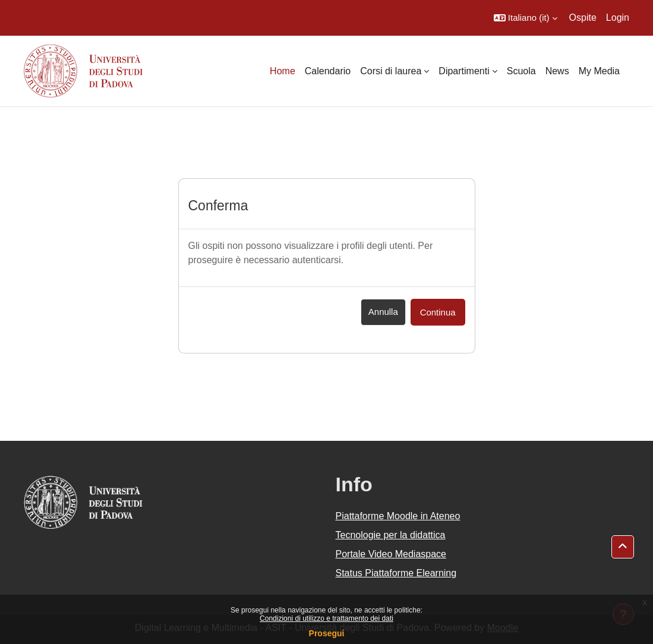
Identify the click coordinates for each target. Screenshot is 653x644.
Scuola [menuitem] (521, 71)
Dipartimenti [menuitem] (464, 71)
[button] (526, 18)
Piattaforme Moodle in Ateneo (398, 516)
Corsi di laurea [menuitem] (391, 71)
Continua (438, 312)
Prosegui (327, 633)
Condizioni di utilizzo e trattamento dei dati (326, 618)
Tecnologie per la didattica (391, 535)
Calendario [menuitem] (328, 71)
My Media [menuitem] (599, 71)
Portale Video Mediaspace (391, 554)
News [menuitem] (557, 71)
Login (618, 18)
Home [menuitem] (283, 71)
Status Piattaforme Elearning (396, 573)
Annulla (383, 312)
